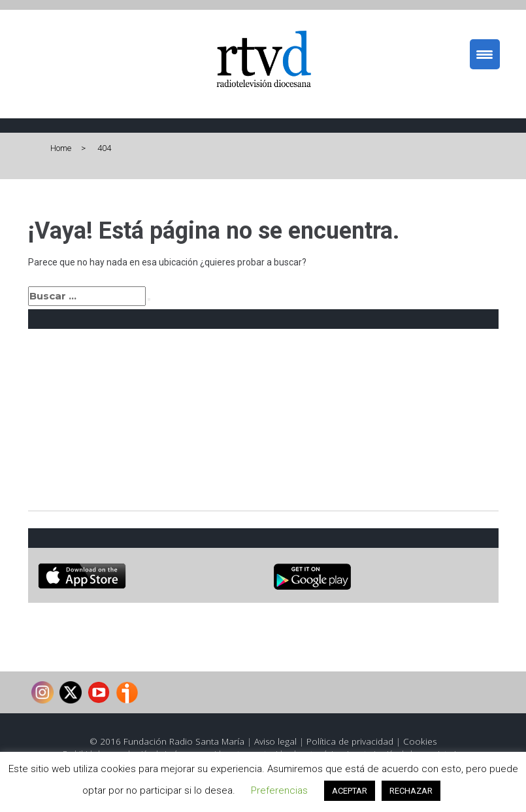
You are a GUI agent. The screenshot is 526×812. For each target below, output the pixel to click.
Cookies (420, 741)
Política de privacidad (350, 741)
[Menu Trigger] (485, 54)
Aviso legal (275, 741)
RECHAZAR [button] (411, 791)
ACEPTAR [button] (350, 791)
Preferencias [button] (279, 790)
